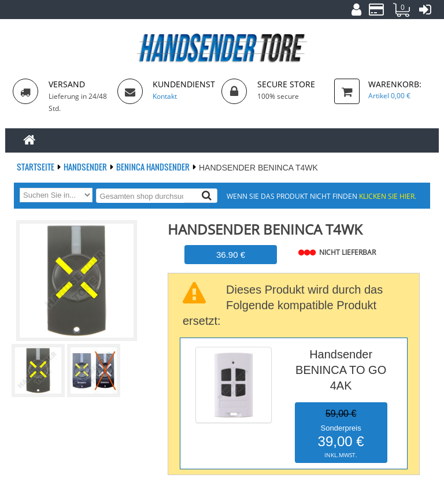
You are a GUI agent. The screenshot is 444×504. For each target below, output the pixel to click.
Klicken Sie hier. (388, 196)
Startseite (36, 167)
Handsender (86, 167)
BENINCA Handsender (154, 167)
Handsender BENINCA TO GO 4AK (341, 370)
